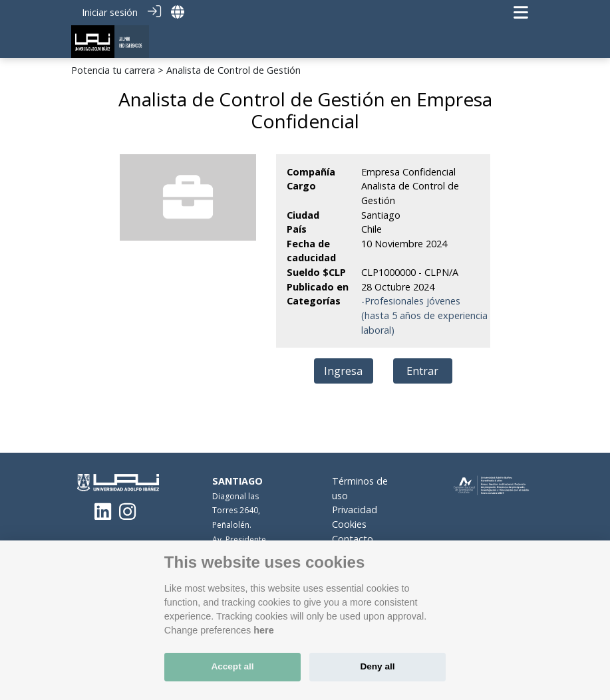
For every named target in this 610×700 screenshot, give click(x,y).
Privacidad (355, 510)
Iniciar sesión (110, 12)
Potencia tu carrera (113, 70)
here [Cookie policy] (263, 630)
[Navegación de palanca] (521, 12)
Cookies (349, 524)
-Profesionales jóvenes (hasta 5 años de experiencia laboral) (424, 315)
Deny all (377, 666)
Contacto (353, 539)
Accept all (232, 666)
